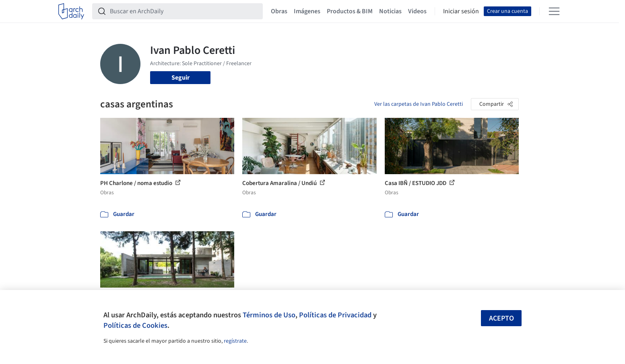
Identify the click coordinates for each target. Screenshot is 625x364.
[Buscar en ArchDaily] (184, 11)
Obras (279, 11)
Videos (417, 11)
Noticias (390, 11)
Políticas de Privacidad (335, 315)
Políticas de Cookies (135, 325)
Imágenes (307, 11)
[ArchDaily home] (71, 11)
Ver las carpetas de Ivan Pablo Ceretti (419, 104)
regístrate (235, 341)
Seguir (180, 78)
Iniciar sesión (461, 11)
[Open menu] (554, 11)
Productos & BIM (350, 11)
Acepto (501, 318)
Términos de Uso (269, 315)
